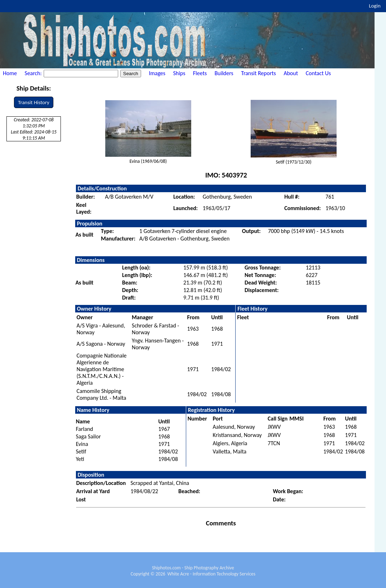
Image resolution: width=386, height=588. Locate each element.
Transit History (33, 102)
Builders (224, 73)
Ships (179, 73)
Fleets (200, 73)
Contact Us (318, 73)
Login (375, 6)
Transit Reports (258, 73)
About (291, 73)
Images (157, 73)
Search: (34, 73)
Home (10, 73)
